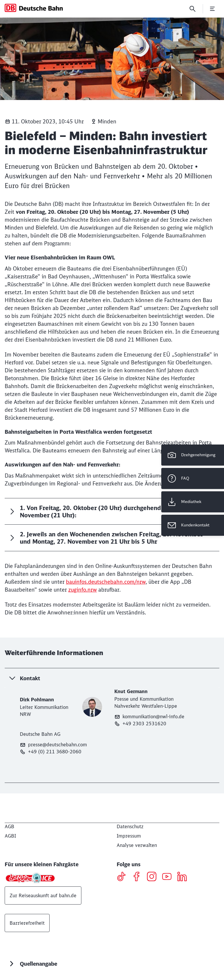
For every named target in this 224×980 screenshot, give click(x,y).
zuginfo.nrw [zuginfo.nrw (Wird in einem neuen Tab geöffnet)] (83, 590)
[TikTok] (124, 877)
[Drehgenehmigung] (193, 455)
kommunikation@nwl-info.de (149, 717)
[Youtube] (169, 877)
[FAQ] (193, 478)
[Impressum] (129, 836)
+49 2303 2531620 (140, 724)
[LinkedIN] (184, 877)
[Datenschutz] (130, 826)
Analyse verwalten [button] (137, 845)
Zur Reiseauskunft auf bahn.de (43, 895)
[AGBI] (10, 836)
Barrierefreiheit (27, 923)
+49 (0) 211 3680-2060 (51, 752)
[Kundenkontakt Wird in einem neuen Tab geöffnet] (193, 525)
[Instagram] (154, 877)
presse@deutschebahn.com (53, 745)
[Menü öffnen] (212, 9)
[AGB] (9, 826)
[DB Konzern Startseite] (34, 8)
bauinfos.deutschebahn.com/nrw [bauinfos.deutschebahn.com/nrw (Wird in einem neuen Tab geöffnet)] (106, 582)
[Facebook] (139, 877)
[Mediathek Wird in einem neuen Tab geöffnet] (193, 502)
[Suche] (192, 9)
